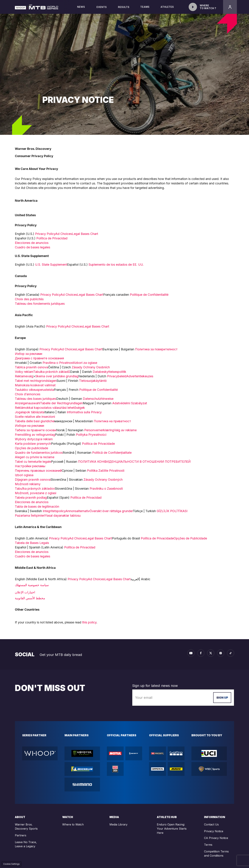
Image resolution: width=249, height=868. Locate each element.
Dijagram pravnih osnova (33, 480)
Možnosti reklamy (28, 484)
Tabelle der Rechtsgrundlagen (61, 403)
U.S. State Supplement (51, 265)
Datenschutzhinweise (99, 399)
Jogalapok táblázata (30, 412)
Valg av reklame (125, 430)
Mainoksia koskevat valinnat (35, 385)
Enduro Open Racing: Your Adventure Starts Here (172, 829)
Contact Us (211, 824)
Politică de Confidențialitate (112, 453)
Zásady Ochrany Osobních (91, 367)
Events (102, 7)
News (81, 10)
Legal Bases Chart (85, 234)
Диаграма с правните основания (39, 358)
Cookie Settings (11, 864)
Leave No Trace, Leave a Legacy (26, 844)
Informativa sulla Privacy (84, 412)
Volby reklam (24, 372)
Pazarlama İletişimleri (30, 515)
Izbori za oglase (86, 363)
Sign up (222, 698)
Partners (21, 835)
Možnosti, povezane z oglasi (36, 493)
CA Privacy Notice (216, 838)
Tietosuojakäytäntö (93, 381)
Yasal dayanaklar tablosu (63, 515)
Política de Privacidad (52, 238)
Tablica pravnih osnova (31, 367)
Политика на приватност (112, 421)
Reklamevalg (24, 376)
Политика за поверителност (156, 349)
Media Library (118, 824)
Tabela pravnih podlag (31, 498)
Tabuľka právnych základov (35, 489)
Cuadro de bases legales (33, 247)
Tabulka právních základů (52, 372)
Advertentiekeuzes (140, 376)
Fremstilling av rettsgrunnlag (35, 435)
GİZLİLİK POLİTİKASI (172, 511)
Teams (145, 10)
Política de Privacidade (98, 444)
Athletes (167, 10)
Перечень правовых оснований (38, 471)
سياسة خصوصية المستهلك (32, 585)
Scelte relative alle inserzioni (35, 417)
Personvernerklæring (99, 430)
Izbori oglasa (24, 475)
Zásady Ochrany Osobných (105, 480)
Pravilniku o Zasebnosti (106, 489)
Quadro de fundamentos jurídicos (39, 453)
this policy (89, 622)
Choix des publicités (29, 299)
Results (124, 7)
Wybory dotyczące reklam (34, 439)
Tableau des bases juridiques (36, 399)
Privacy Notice (214, 831)
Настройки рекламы (30, 466)
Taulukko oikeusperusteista (34, 390)
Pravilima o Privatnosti (58, 363)
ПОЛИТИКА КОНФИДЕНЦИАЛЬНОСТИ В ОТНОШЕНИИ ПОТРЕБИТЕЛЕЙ (134, 462)
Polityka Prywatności (91, 435)
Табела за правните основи (36, 430)
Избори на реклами (29, 426)
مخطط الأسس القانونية (30, 598)
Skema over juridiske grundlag (57, 376)
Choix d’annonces (28, 394)
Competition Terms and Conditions (216, 853)
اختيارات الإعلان (25, 592)
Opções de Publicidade (191, 538)
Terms (208, 845)
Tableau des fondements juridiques (40, 304)
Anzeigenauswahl (27, 403)
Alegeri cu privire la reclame (35, 457)
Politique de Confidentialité (149, 295)
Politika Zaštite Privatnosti (106, 471)
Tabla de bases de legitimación (37, 507)
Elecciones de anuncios (32, 243)
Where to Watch (73, 824)
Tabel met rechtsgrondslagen (36, 381)
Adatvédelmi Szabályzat (130, 403)
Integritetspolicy (54, 511)
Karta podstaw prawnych (33, 444)
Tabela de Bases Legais (32, 543)
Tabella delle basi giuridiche (35, 421)
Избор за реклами (29, 354)
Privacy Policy (45, 234)
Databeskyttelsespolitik (110, 372)
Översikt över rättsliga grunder (111, 511)
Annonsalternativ (78, 511)
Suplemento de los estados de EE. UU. (116, 265)
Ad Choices (64, 234)
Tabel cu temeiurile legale (33, 462)
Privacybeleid (117, 376)
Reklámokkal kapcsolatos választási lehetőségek (50, 408)
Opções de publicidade (31, 448)
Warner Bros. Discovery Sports (26, 827)
